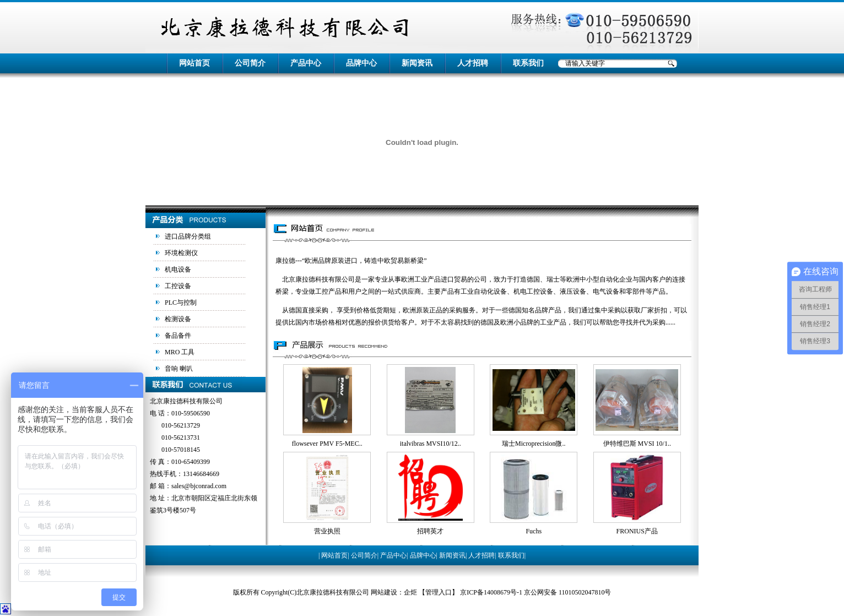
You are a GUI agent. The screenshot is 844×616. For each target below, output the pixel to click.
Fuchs (534, 531)
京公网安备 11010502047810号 (568, 592)
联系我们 (528, 63)
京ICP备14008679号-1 (491, 592)
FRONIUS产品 (637, 531)
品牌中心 (361, 63)
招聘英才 (430, 531)
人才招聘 (473, 63)
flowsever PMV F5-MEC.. (327, 444)
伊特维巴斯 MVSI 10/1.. (637, 444)
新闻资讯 (417, 63)
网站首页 (194, 63)
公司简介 (250, 63)
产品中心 (306, 63)
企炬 (410, 592)
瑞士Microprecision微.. (534, 444)
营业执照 (327, 531)
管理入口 (439, 592)
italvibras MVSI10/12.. (431, 444)
